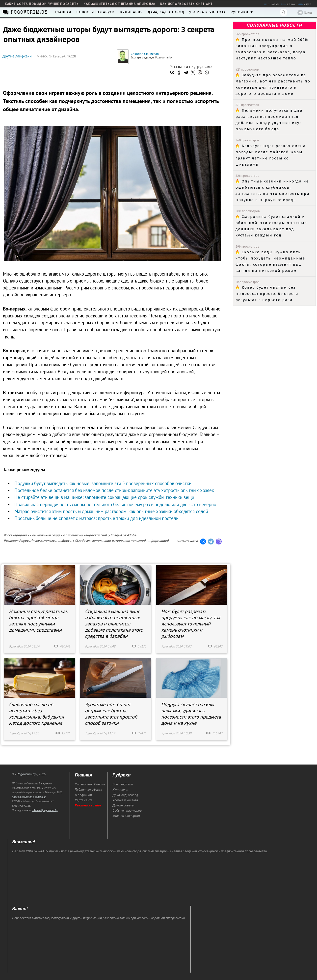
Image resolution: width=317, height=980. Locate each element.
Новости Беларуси (96, 12)
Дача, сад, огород (166, 12)
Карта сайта (84, 800)
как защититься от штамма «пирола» (119, 4)
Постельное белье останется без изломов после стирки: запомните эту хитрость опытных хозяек (114, 490)
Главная (63, 12)
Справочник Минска (90, 784)
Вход (305, 13)
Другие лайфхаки (17, 56)
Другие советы (123, 805)
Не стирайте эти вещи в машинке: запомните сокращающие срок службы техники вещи (104, 497)
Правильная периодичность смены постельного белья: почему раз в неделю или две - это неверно (115, 504)
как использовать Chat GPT (186, 4)
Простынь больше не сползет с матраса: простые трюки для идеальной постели (96, 518)
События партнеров (127, 811)
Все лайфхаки (123, 784)
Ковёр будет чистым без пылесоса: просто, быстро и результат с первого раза (267, 294)
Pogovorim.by (26, 774)
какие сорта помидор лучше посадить (42, 4)
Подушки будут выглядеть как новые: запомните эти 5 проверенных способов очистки (103, 483)
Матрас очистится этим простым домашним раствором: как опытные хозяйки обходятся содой (111, 511)
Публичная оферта (88, 789)
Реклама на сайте (88, 805)
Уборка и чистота (207, 12)
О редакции (83, 795)
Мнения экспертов (126, 816)
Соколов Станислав (145, 54)
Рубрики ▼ (242, 12)
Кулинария (132, 12)
